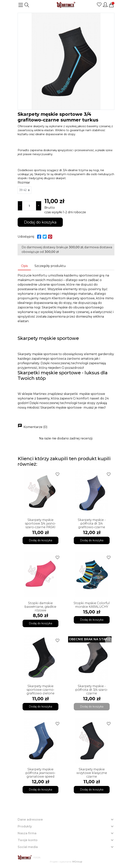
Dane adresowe (30, 820)
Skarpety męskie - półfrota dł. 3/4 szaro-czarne (92, 690)
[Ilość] (29, 206)
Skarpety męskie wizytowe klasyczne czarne (92, 773)
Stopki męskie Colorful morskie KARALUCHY (92, 605)
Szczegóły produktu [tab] (50, 266)
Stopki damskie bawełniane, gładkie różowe (40, 607)
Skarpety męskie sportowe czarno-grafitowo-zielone (40, 690)
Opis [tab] (24, 266)
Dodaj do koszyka (40, 222)
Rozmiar (24, 182)
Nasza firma (27, 833)
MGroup (77, 862)
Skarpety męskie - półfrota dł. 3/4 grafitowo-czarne (92, 523)
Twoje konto (28, 840)
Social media (28, 847)
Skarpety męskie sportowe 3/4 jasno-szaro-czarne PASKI (40, 523)
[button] (27, 5)
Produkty (25, 826)
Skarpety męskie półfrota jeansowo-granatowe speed (40, 773)
